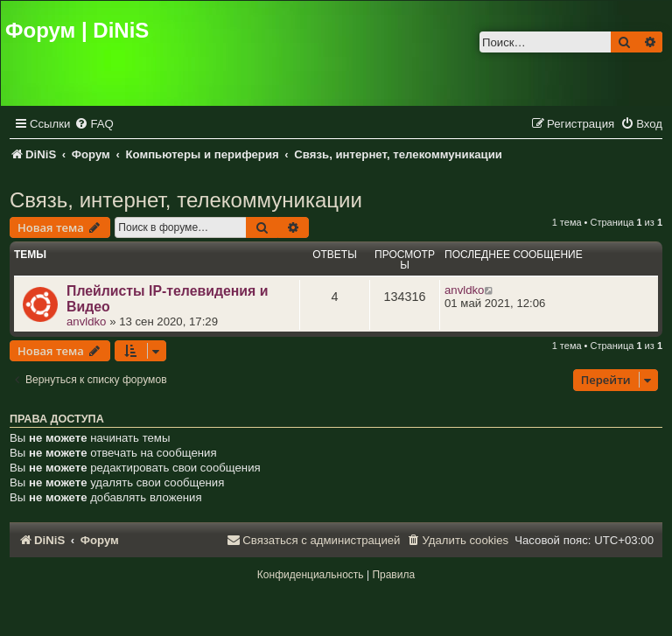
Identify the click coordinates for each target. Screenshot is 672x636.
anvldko (86, 321)
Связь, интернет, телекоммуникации (186, 200)
